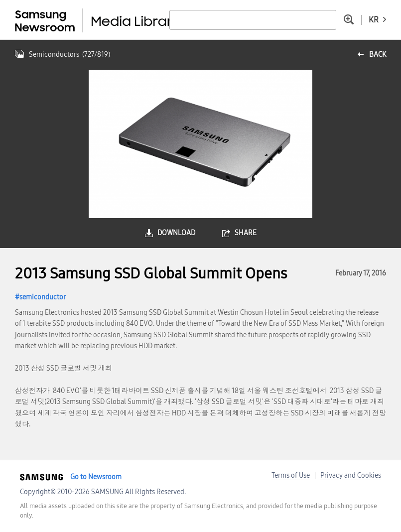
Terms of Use (291, 475)
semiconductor (43, 297)
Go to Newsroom (96, 477)
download (176, 233)
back (378, 55)
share (246, 233)
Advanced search (349, 19)
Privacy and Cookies (351, 475)
